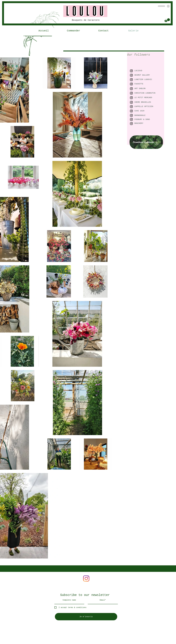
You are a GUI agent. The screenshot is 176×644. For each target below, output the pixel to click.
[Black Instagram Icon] (131, 93)
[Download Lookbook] (146, 142)
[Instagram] (86, 578)
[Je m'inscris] (86, 617)
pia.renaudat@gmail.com (63, 560)
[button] (167, 20)
